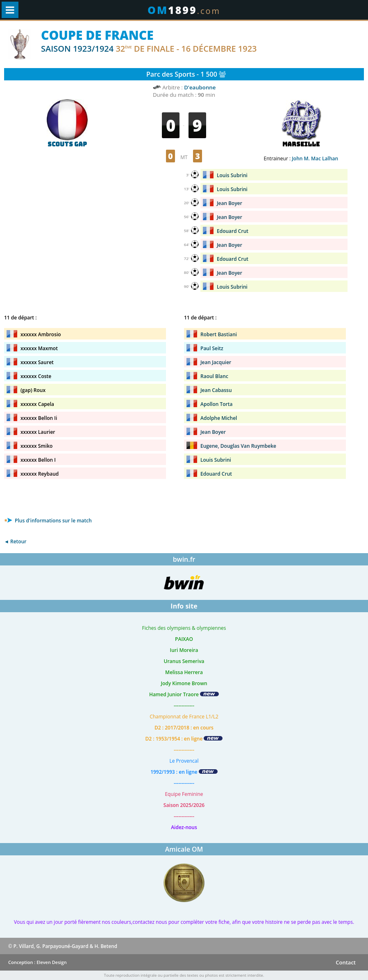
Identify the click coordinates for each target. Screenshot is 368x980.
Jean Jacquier (216, 362)
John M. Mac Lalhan (315, 158)
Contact (346, 962)
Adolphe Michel (219, 418)
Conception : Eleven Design (37, 962)
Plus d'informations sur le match (48, 521)
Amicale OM (184, 849)
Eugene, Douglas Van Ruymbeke (238, 446)
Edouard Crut (233, 231)
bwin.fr (184, 559)
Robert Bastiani (219, 334)
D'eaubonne (200, 87)
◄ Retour (15, 541)
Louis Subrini (232, 175)
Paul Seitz (212, 348)
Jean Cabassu (216, 390)
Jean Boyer (229, 203)
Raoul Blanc (214, 376)
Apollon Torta (216, 404)
